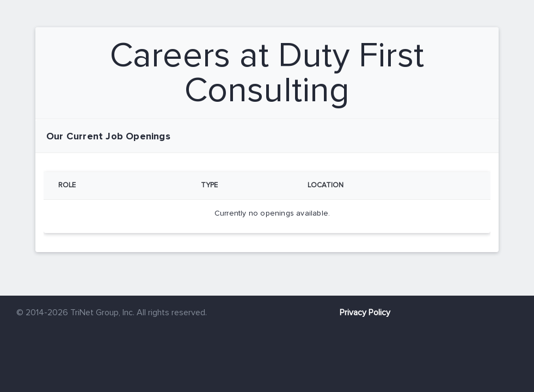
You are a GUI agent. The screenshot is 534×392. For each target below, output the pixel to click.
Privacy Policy (365, 313)
